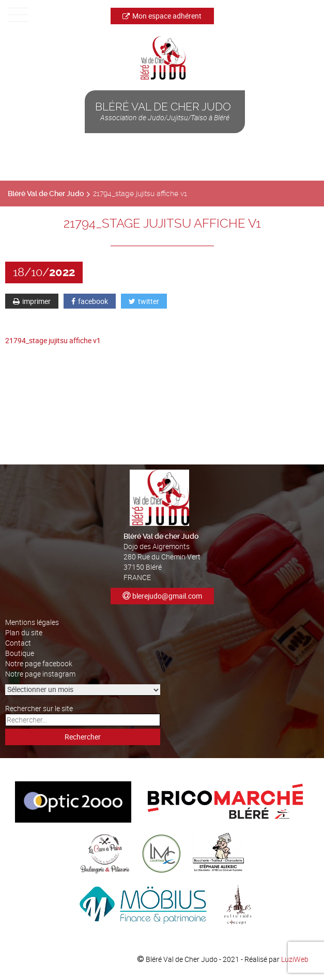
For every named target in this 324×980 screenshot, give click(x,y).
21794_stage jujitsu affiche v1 (53, 340)
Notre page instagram (40, 674)
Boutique (20, 653)
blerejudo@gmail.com (167, 596)
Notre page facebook (39, 663)
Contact (18, 643)
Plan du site (24, 632)
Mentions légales (32, 622)
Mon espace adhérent (162, 16)
